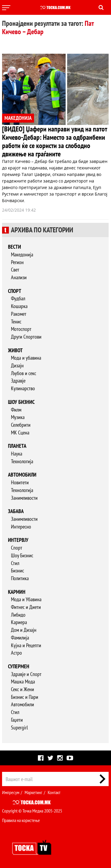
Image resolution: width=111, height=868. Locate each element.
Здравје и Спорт (26, 674)
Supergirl (19, 727)
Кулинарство (23, 388)
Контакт (54, 792)
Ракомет (19, 314)
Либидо (18, 615)
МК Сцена (20, 433)
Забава (16, 511)
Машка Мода (23, 681)
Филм (16, 410)
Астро (16, 653)
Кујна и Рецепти (26, 645)
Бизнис (17, 571)
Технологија (22, 461)
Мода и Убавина (26, 599)
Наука (17, 454)
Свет (15, 270)
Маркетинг (33, 792)
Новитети (20, 482)
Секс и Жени (22, 689)
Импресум (11, 792)
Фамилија (20, 638)
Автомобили (22, 475)
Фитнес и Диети (26, 607)
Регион (17, 262)
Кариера (19, 622)
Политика (20, 578)
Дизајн (17, 365)
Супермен (19, 666)
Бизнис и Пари (25, 697)
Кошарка (19, 306)
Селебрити (21, 425)
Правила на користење (21, 820)
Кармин (17, 592)
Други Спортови (26, 337)
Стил (15, 563)
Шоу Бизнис (22, 555)
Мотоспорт (21, 329)
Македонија (22, 254)
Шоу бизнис (21, 402)
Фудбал (18, 298)
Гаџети (17, 720)
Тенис (16, 322)
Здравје (18, 381)
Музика (18, 417)
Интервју (18, 540)
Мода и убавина (26, 358)
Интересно (21, 527)
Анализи (19, 277)
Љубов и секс (24, 373)
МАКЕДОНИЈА (18, 118)
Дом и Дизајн (24, 630)
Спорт (15, 291)
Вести (15, 247)
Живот (15, 350)
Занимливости (24, 498)
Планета (17, 446)
